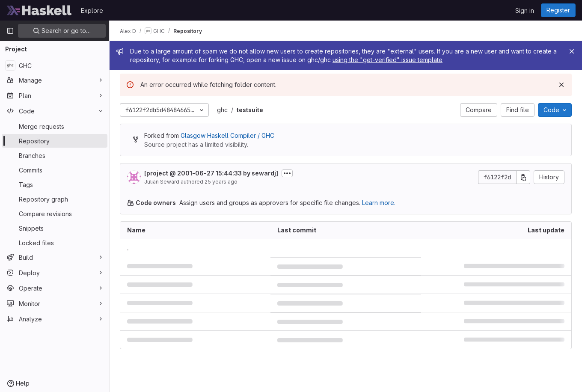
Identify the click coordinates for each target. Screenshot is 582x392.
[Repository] (55, 141)
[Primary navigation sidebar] (10, 31)
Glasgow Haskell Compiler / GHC (227, 135)
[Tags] (55, 184)
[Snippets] (55, 228)
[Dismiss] (561, 85)
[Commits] (55, 170)
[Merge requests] (55, 126)
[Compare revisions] (55, 214)
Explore (92, 10)
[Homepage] (39, 10)
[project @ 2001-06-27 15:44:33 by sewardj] (211, 173)
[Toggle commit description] (287, 173)
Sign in (525, 10)
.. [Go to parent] (128, 248)
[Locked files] (55, 243)
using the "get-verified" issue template (388, 60)
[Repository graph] (55, 199)
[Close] (572, 51)
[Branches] (55, 155)
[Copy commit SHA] (523, 177)
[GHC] (55, 65)
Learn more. (379, 203)
